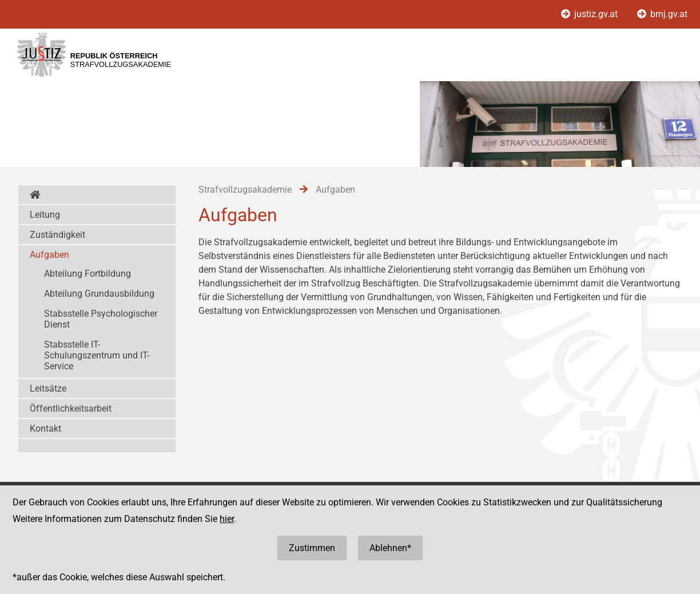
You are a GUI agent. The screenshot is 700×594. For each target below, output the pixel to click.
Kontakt (45, 428)
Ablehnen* (390, 548)
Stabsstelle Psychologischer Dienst (101, 319)
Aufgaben (49, 255)
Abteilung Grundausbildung (99, 294)
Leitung (45, 215)
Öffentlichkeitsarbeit (71, 408)
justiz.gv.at (590, 14)
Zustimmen (312, 548)
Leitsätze (48, 388)
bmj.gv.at (662, 14)
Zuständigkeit (57, 235)
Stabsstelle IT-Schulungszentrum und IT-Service (97, 355)
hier (227, 519)
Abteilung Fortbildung (87, 274)
